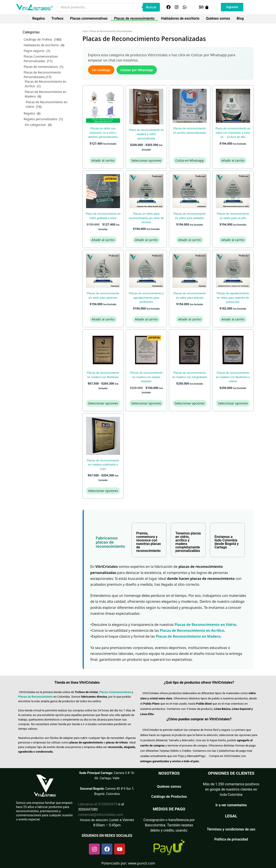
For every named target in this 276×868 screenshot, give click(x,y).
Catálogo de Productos (169, 797)
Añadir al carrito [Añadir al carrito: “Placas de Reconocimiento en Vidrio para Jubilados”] (190, 240)
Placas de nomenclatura (41, 67)
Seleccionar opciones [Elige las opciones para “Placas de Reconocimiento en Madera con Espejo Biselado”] (146, 403)
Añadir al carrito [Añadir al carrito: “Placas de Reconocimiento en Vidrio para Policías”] (190, 319)
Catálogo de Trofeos (38, 39)
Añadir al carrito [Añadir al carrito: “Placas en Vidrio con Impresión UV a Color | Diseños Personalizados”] (103, 160)
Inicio (85, 31)
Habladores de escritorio (180, 18)
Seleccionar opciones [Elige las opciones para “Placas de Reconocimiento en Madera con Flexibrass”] (103, 403)
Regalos (39, 18)
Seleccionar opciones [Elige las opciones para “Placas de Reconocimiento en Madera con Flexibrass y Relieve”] (233, 403)
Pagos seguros (34, 51)
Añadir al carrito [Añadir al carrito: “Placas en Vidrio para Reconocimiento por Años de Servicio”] (146, 240)
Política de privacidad (231, 839)
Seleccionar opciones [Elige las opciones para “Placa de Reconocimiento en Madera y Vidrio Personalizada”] (146, 160)
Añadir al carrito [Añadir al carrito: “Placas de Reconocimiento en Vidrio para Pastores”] (103, 319)
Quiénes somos (218, 18)
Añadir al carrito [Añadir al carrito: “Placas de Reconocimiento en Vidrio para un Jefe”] (233, 240)
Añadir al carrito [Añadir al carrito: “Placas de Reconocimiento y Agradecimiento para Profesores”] (146, 319)
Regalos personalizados (41, 119)
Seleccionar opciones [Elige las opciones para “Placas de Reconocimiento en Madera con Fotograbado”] (190, 403)
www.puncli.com (142, 863)
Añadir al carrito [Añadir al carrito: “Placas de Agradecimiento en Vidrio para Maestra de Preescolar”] (233, 319)
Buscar (151, 7)
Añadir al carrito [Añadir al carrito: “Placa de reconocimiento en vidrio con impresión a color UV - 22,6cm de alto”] (233, 160)
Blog (240, 18)
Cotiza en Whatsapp (190, 160)
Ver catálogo (101, 70)
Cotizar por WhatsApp (137, 70)
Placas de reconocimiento (134, 18)
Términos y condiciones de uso (231, 829)
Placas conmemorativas (89, 18)
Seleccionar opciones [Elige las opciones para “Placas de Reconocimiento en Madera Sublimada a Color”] (103, 491)
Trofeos (57, 18)
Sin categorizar (36, 125)
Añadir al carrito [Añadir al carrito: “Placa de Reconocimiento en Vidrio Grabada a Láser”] (103, 240)
